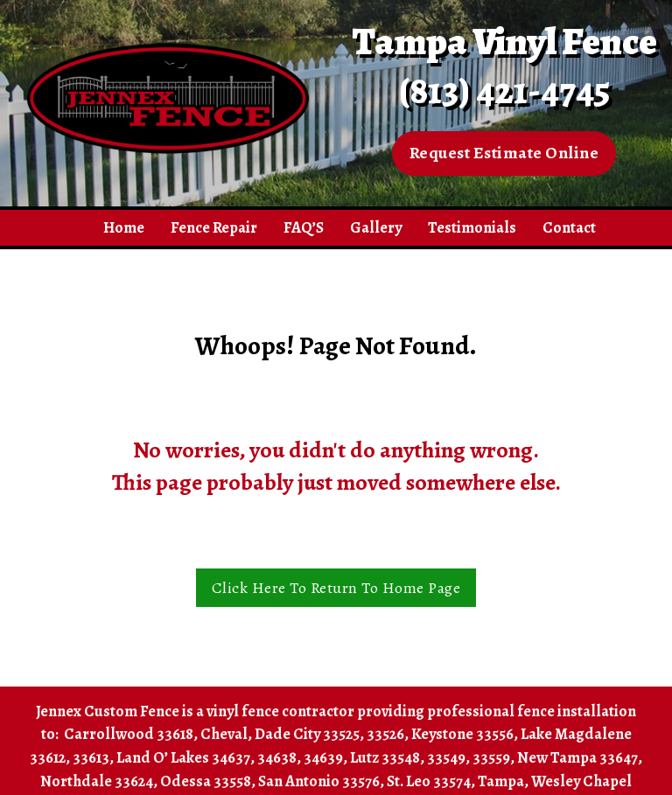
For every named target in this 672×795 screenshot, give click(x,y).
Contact (569, 227)
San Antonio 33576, (321, 781)
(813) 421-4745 (504, 91)
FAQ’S (304, 227)
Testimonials (472, 227)
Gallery (376, 227)
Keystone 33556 (462, 734)
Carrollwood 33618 (129, 734)
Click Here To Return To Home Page (336, 588)
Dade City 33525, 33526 (329, 734)
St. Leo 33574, (431, 781)
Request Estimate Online (504, 153)
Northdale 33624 (97, 781)
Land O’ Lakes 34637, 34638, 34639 (230, 757)
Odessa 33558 (206, 781)
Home (124, 227)
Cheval (224, 734)
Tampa (501, 781)
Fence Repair (214, 227)
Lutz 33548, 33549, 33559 (430, 757)
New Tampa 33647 (577, 757)
